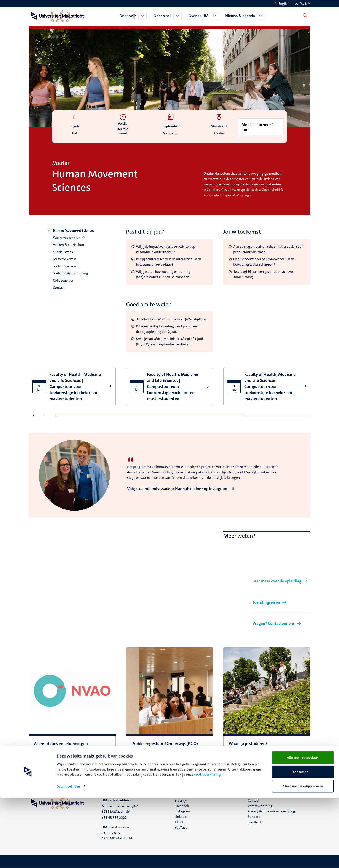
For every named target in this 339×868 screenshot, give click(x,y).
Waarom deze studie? (69, 238)
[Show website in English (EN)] (281, 4)
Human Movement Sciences (74, 231)
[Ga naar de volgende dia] (44, 415)
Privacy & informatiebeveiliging (271, 811)
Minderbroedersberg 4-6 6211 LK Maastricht (120, 809)
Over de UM (200, 16)
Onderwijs (129, 16)
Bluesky (180, 800)
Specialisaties (63, 252)
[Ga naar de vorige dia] (34, 415)
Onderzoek (164, 16)
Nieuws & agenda (241, 16)
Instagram (182, 811)
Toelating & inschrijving (70, 273)
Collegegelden (64, 280)
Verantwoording (260, 806)
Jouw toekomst (65, 259)
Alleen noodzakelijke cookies (303, 857)
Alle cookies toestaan (303, 828)
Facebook (182, 806)
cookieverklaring (207, 845)
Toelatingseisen (64, 266)
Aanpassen (303, 842)
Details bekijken (68, 857)
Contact (59, 288)
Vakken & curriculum (69, 245)
